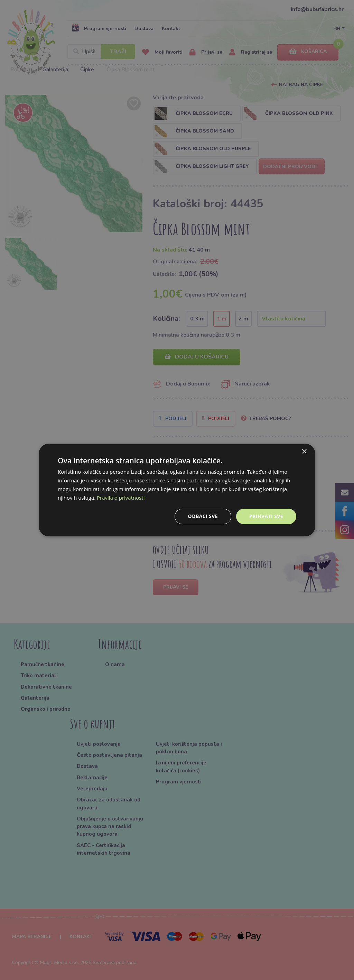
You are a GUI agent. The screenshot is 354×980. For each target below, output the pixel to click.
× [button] (304, 452)
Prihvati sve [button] (266, 516)
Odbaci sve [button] (203, 516)
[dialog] (177, 490)
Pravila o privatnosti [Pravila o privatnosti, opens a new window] (121, 498)
